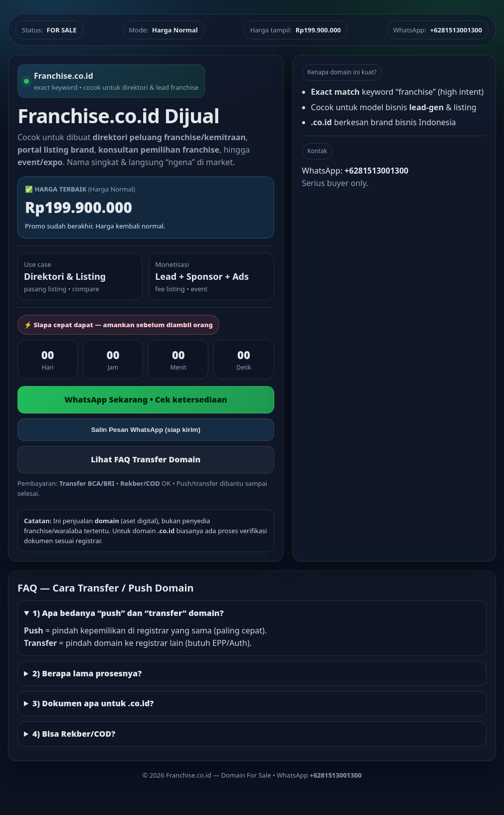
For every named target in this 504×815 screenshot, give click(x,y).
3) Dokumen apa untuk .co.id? (93, 703)
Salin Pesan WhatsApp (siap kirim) (146, 430)
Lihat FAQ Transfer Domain (146, 459)
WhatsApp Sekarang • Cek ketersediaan (146, 400)
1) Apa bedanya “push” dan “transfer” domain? (128, 613)
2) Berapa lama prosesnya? (87, 673)
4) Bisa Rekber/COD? (74, 734)
